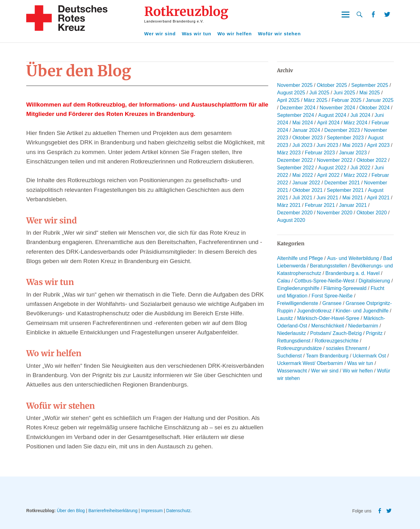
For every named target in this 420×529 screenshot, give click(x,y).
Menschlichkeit (328, 326)
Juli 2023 (302, 145)
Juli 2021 (302, 198)
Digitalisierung (374, 281)
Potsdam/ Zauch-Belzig (336, 333)
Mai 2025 (370, 93)
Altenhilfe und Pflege (300, 258)
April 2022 (328, 175)
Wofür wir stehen (279, 34)
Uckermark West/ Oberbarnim (310, 363)
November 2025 (295, 85)
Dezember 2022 (295, 160)
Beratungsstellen (328, 266)
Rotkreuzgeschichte (336, 341)
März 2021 (289, 205)
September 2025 (370, 85)
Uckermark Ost (369, 356)
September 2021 (345, 190)
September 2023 (345, 138)
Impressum (152, 511)
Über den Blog (71, 511)
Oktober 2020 (372, 213)
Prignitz (374, 333)
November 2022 (335, 160)
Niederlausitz (291, 333)
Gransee (332, 303)
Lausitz (285, 318)
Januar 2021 (353, 205)
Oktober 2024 (375, 108)
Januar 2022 (306, 183)
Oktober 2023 (307, 138)
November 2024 (337, 108)
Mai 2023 (353, 145)
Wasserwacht (292, 371)
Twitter (387, 15)
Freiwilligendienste (298, 303)
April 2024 (328, 123)
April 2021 (378, 198)
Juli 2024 (360, 115)
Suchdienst (289, 356)
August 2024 (332, 115)
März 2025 (316, 100)
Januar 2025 (380, 100)
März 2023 (289, 153)
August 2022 (332, 168)
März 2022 (356, 175)
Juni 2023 (327, 145)
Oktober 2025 (332, 85)
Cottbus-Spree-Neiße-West (324, 281)
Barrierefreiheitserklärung (113, 511)
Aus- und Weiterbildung (353, 258)
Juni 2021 (327, 198)
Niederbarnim (363, 326)
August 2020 (291, 220)
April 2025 (288, 100)
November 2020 (335, 213)
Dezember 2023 (342, 130)
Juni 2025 (344, 93)
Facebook (373, 15)
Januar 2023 (353, 153)
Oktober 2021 (307, 190)
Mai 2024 (303, 123)
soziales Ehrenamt (347, 348)
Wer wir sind (160, 34)
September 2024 (295, 115)
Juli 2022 (360, 168)
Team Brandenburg (327, 356)
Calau (284, 281)
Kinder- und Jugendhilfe (362, 311)
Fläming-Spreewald (345, 288)
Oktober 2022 (372, 160)
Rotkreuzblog (186, 12)
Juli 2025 (319, 93)
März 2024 (356, 123)
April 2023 (378, 145)
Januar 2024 (306, 130)
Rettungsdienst (294, 341)
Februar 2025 (347, 100)
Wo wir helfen (235, 34)
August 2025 (291, 93)
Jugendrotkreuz (314, 311)
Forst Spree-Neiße (332, 296)
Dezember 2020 (295, 213)
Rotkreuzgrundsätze (299, 348)
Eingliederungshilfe (298, 288)
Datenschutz (178, 511)
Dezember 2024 (298, 108)
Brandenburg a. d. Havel (352, 273)
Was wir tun (197, 34)
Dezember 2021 (342, 183)
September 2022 (295, 168)
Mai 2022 (303, 175)
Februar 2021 (320, 205)
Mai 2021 (353, 198)
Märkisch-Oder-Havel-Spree (328, 318)
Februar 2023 (320, 153)
